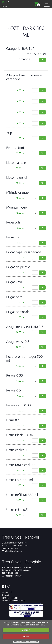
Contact (5, 595)
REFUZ (26, 636)
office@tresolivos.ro (13, 551)
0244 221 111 (10, 546)
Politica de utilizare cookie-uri (26, 642)
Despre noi (7, 592)
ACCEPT (26, 630)
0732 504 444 (23, 570)
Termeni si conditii (10, 598)
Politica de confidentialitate (14, 601)
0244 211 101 (10, 570)
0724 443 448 (23, 546)
